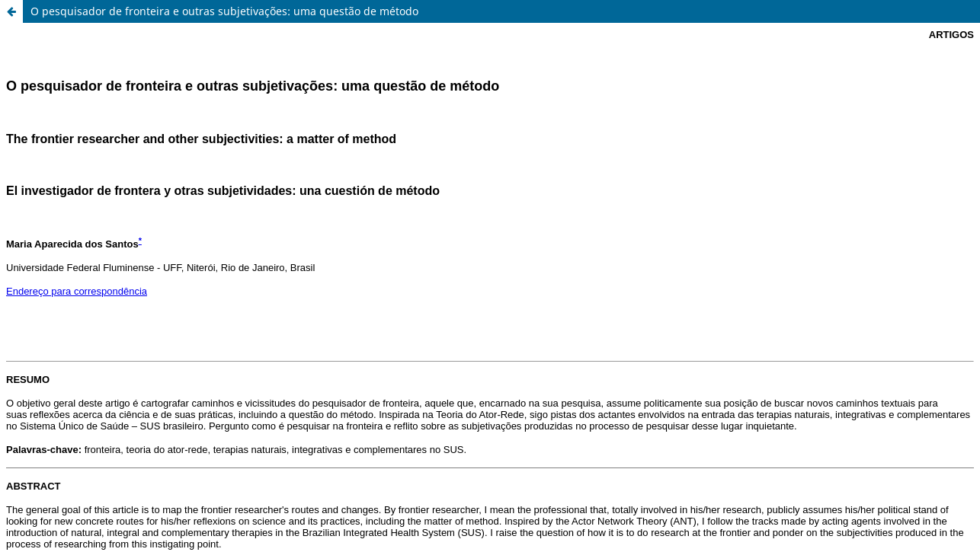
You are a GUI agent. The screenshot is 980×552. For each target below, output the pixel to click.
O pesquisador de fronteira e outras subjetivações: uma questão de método (224, 11)
